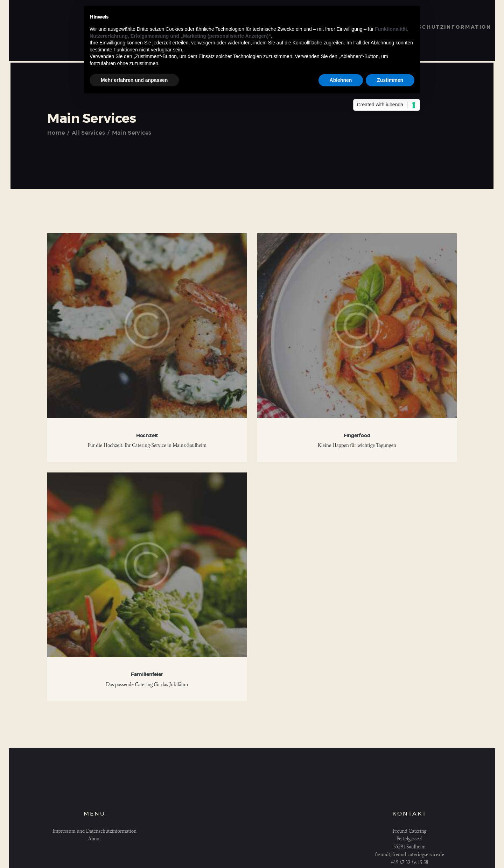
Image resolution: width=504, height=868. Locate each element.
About (95, 839)
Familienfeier (147, 675)
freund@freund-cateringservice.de (409, 855)
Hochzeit (147, 436)
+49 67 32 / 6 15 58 (409, 863)
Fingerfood (357, 436)
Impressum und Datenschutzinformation (94, 831)
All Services (88, 133)
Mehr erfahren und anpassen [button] (134, 80)
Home (56, 133)
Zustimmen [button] (390, 80)
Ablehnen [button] (341, 80)
